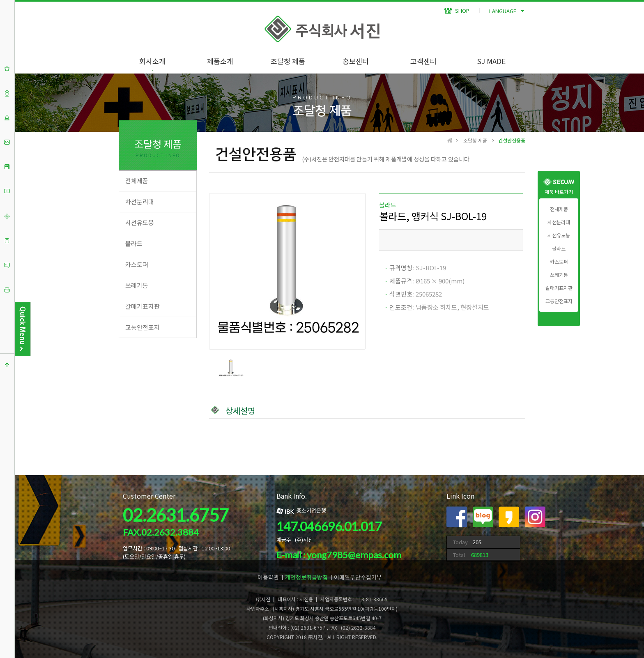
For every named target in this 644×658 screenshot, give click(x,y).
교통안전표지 (559, 301)
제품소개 (220, 61)
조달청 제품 (288, 61)
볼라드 (559, 248)
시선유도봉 (559, 235)
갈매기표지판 (559, 288)
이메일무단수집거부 (358, 577)
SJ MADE (491, 61)
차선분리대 (559, 222)
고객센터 (423, 61)
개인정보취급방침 (306, 577)
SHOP (457, 10)
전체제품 (559, 209)
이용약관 (268, 577)
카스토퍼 (559, 262)
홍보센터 (356, 61)
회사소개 (152, 61)
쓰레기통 (559, 275)
